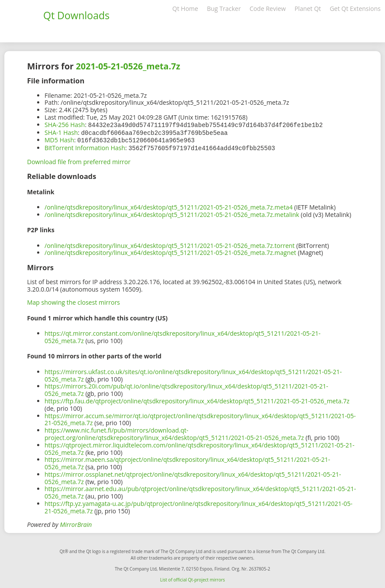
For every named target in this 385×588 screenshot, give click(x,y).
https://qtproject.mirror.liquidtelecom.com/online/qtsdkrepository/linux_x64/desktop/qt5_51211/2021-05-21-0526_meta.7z (199, 447)
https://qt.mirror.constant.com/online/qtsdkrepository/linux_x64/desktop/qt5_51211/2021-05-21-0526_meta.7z (182, 335)
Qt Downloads (76, 15)
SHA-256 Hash (65, 125)
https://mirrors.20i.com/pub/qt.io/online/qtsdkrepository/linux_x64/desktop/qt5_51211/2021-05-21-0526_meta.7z (186, 388)
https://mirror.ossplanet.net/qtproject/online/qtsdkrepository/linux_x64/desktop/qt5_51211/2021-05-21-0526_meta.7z (193, 476)
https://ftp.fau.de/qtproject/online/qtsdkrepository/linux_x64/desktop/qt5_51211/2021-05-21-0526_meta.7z (197, 399)
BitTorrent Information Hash (85, 146)
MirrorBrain (76, 523)
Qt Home (185, 9)
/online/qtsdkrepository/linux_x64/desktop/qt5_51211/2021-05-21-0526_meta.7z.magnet (170, 251)
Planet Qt (308, 9)
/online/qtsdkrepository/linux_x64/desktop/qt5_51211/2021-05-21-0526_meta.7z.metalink (172, 213)
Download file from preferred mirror (79, 160)
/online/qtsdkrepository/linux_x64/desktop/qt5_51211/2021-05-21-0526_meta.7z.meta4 (168, 205)
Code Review (268, 9)
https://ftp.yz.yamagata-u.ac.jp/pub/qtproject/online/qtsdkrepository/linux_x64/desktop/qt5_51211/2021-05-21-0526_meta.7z (199, 505)
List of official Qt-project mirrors (193, 578)
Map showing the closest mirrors (74, 301)
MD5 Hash (59, 139)
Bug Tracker (224, 9)
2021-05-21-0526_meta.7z (128, 66)
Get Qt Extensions (355, 9)
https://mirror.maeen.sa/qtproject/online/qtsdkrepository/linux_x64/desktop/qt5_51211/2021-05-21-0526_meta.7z (187, 461)
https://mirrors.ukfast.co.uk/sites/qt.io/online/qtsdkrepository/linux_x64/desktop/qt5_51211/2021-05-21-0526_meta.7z (193, 374)
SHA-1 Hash (61, 132)
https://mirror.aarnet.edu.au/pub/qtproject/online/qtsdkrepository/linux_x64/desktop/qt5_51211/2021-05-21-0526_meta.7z (200, 491)
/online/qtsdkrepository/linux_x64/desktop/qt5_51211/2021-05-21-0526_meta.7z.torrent (170, 244)
